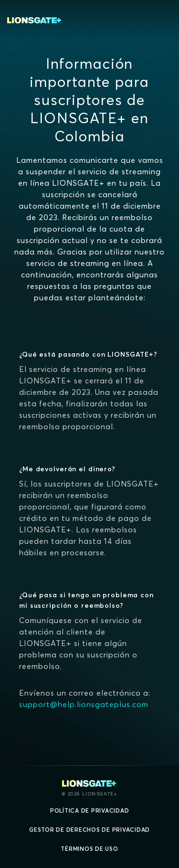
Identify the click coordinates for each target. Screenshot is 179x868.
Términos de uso (89, 849)
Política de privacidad (90, 810)
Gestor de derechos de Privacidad (89, 830)
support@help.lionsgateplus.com (84, 704)
